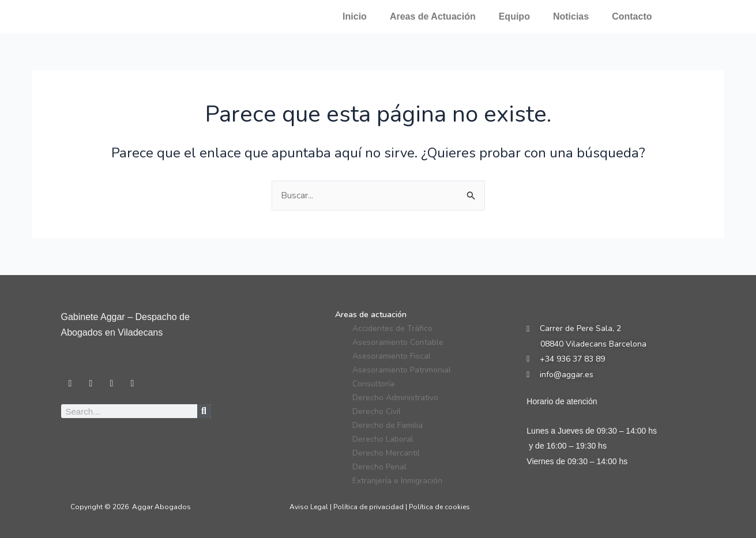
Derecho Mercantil (386, 453)
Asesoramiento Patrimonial (402, 370)
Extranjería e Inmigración (397, 481)
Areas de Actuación (433, 16)
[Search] (204, 411)
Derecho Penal (379, 467)
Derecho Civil (377, 411)
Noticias (571, 16)
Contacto (632, 16)
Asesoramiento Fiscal (392, 356)
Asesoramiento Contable (398, 342)
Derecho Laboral (383, 439)
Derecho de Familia (388, 425)
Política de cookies (439, 507)
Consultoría (373, 384)
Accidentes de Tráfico (392, 328)
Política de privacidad (368, 507)
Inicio (355, 16)
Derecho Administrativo (395, 398)
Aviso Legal (309, 507)
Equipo (514, 16)
